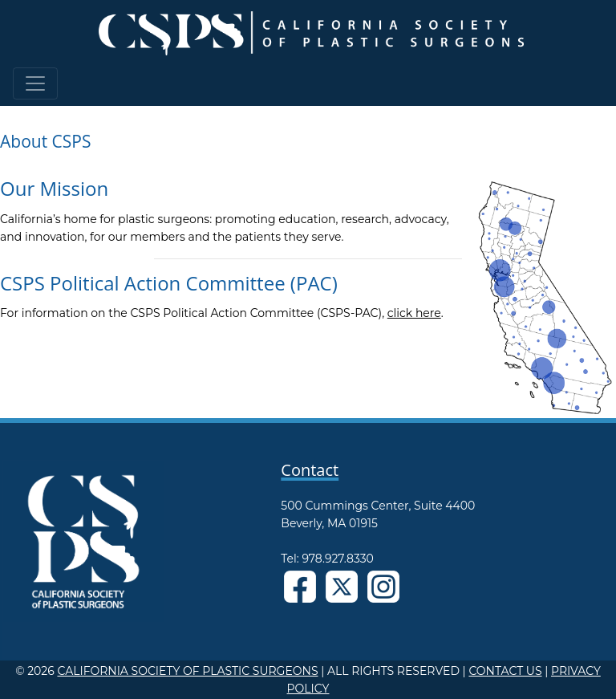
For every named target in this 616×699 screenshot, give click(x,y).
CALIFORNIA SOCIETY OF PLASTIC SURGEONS (187, 671)
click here (414, 313)
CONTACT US (505, 671)
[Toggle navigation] (35, 83)
